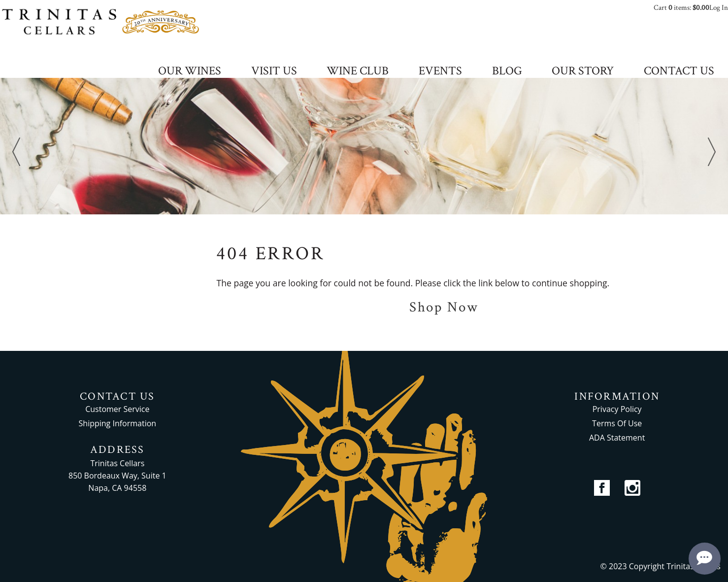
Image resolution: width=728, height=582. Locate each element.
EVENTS (440, 71)
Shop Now (444, 307)
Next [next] (712, 152)
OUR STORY (583, 71)
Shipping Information (118, 423)
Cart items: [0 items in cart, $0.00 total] (681, 8)
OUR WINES (190, 71)
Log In (719, 8)
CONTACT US (679, 71)
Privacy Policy (617, 409)
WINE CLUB (358, 71)
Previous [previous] (16, 152)
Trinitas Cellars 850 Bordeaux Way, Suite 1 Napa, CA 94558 (117, 476)
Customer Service (117, 409)
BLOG (507, 71)
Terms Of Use (617, 423)
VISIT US (274, 71)
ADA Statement (617, 438)
